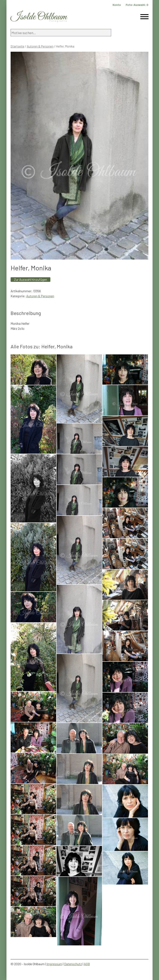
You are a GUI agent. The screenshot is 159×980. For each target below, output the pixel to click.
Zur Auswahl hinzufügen (30, 279)
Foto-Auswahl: (137, 5)
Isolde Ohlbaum (39, 17)
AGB (87, 964)
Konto (117, 5)
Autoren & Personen (40, 46)
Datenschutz (73, 964)
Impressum (54, 964)
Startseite (17, 46)
